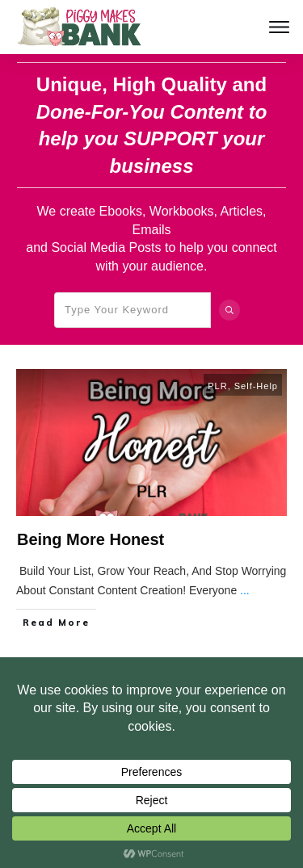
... (245, 590)
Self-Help (256, 386)
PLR (217, 386)
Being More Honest (90, 539)
